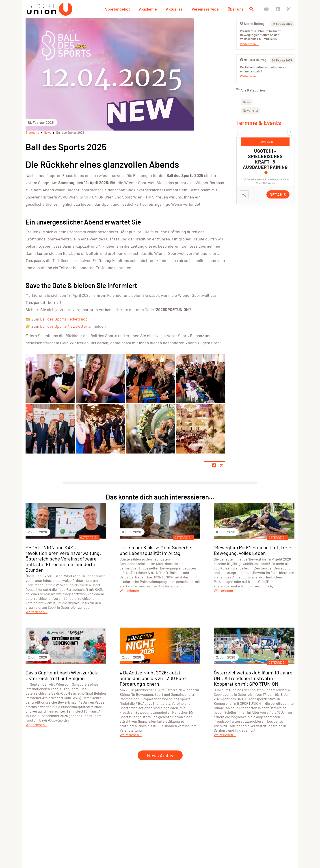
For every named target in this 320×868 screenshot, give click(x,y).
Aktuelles (174, 9)
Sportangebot (118, 9)
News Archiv (160, 755)
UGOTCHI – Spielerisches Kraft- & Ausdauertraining (265, 159)
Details (278, 194)
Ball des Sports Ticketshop (64, 319)
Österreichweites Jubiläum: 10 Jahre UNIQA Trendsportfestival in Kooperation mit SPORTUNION (253, 678)
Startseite (32, 132)
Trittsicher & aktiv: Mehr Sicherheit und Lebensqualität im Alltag (157, 550)
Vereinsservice (205, 9)
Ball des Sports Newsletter (64, 326)
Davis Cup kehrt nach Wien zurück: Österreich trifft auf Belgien (62, 675)
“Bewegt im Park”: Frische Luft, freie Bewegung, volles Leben (253, 550)
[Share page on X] (222, 465)
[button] (240, 132)
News (48, 132)
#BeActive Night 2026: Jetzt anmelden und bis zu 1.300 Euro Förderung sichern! (153, 678)
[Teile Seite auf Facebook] (214, 465)
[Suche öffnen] (251, 9)
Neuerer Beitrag (253, 60)
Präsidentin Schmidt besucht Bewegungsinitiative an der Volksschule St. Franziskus (260, 35)
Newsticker (251, 110)
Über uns (236, 9)
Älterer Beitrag (252, 24)
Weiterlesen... (249, 44)
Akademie (148, 9)
